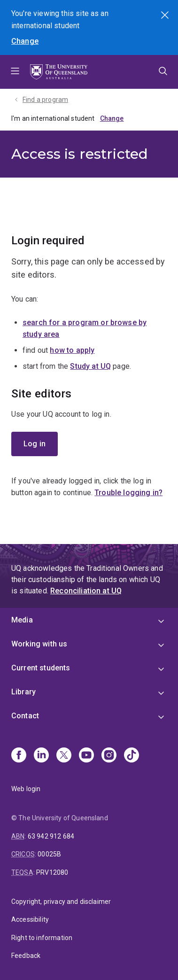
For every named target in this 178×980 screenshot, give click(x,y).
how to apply (72, 350)
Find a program (45, 100)
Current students (41, 668)
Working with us (39, 644)
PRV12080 (52, 872)
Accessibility (30, 919)
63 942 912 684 (51, 836)
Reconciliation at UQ (86, 591)
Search (166, 16)
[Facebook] (19, 756)
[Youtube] (86, 756)
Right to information (42, 938)
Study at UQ (90, 366)
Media (22, 620)
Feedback (26, 956)
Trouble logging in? (128, 493)
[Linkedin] (41, 756)
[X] (64, 756)
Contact (25, 716)
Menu (15, 72)
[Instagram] (109, 756)
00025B (49, 854)
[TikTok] (132, 756)
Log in (35, 444)
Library (23, 692)
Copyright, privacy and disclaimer (61, 902)
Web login (26, 789)
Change (25, 41)
